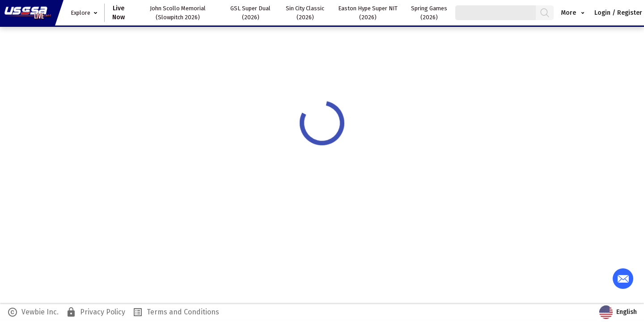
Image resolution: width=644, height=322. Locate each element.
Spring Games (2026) (429, 13)
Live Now (119, 13)
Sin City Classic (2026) (305, 13)
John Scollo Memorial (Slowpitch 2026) (178, 13)
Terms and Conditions (176, 312)
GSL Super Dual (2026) (250, 13)
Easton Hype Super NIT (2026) (368, 13)
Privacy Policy (95, 312)
